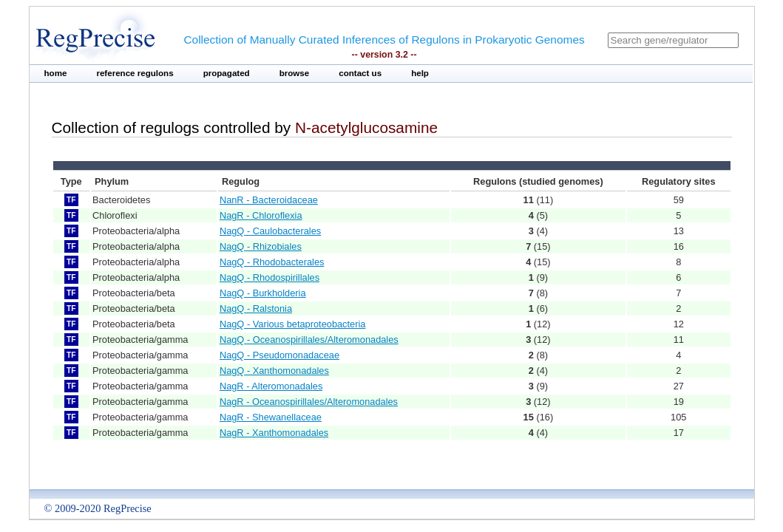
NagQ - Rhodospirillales (270, 277)
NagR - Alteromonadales (271, 386)
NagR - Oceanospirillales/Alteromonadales (309, 402)
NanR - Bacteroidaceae (269, 200)
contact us (360, 73)
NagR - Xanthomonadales (274, 433)
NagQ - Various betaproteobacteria (293, 324)
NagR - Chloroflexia (261, 215)
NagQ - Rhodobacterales (272, 262)
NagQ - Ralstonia (256, 308)
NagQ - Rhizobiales (261, 246)
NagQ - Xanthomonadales (274, 371)
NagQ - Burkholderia (263, 293)
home (56, 73)
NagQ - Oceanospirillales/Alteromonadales (309, 340)
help (420, 73)
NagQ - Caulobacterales (270, 231)
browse (295, 73)
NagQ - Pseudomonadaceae (279, 355)
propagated (227, 73)
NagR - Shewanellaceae (271, 417)
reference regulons (135, 73)
